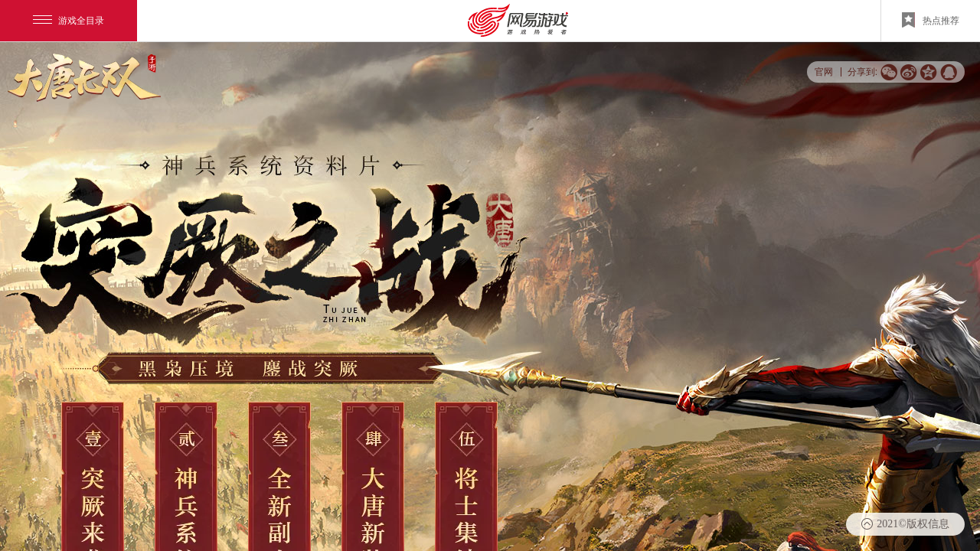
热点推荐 (931, 20)
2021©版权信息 (913, 524)
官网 (824, 72)
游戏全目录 (69, 21)
